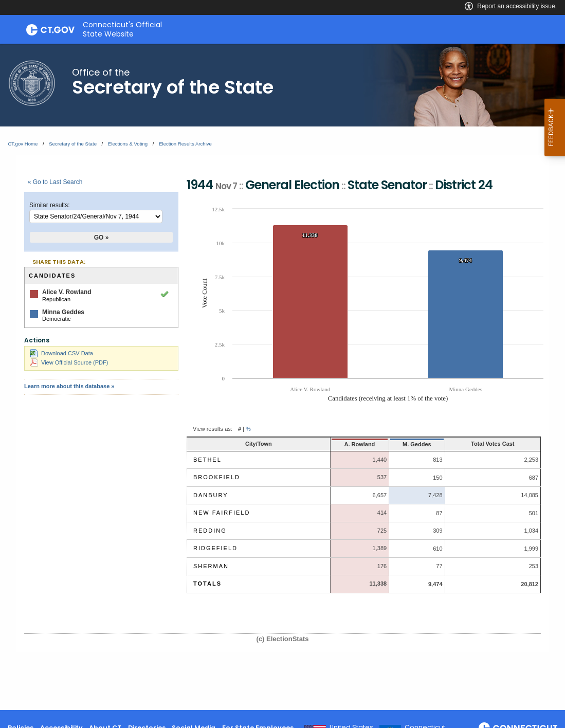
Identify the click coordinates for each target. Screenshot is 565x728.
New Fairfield (222, 513)
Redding (210, 531)
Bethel (207, 460)
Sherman (211, 566)
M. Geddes (417, 444)
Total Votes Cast (493, 444)
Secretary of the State (73, 144)
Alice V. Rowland (67, 292)
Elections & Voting (128, 144)
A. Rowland (359, 444)
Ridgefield (215, 548)
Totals (207, 584)
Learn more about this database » (69, 386)
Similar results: (50, 205)
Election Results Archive (185, 144)
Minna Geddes (63, 312)
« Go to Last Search (55, 182)
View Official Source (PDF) (69, 362)
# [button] (240, 429)
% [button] (248, 429)
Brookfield (217, 477)
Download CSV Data (61, 353)
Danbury (211, 495)
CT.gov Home (23, 144)
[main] (282, 377)
